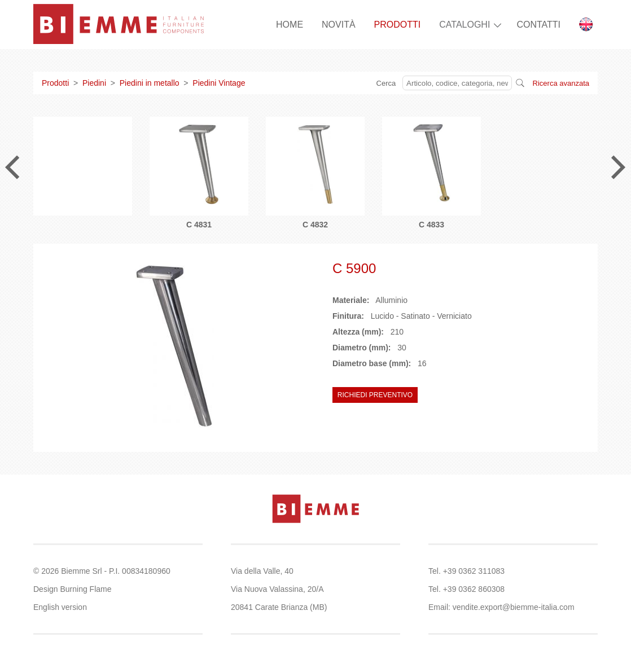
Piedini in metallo (150, 83)
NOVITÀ (339, 25)
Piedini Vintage (219, 83)
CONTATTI (538, 25)
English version (60, 607)
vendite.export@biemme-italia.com (514, 607)
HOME (290, 25)
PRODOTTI (398, 25)
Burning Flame (86, 589)
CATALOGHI (465, 25)
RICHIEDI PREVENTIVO (375, 395)
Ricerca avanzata (561, 83)
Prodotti (55, 83)
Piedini (94, 83)
